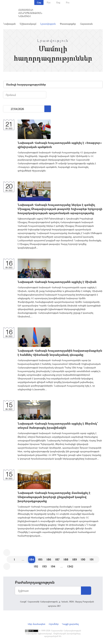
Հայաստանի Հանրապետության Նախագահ (30, 13)
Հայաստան (86, 24)
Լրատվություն (48, 24)
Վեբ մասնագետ (36, 624)
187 (57, 559)
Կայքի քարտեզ (70, 624)
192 (36, 566)
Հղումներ (54, 624)
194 (53, 566)
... (7, 109)
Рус (49, 2)
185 (40, 559)
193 (44, 566)
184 (32, 559)
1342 (70, 566)
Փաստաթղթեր (68, 24)
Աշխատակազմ (28, 24)
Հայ (39, 2)
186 (49, 559)
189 (75, 559)
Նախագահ (9, 24)
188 (66, 559)
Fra (68, 2)
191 (92, 559)
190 (83, 559)
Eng (58, 2)
